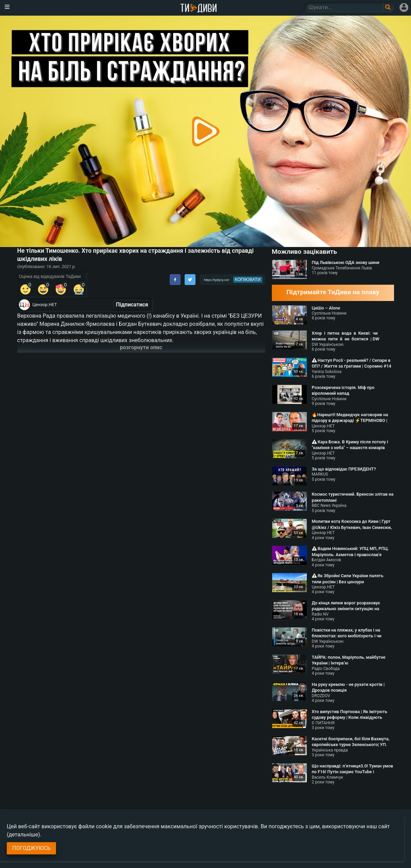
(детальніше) (23, 835)
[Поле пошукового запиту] (388, 7)
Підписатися (132, 305)
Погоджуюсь (31, 848)
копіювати (248, 279)
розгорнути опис (141, 347)
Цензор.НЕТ (45, 305)
